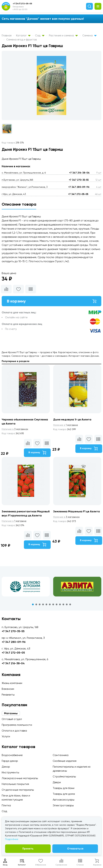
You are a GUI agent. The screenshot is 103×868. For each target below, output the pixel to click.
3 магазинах (15, 429)
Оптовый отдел (12, 719)
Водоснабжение (12, 755)
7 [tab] (53, 604)
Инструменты (10, 772)
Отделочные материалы (18, 790)
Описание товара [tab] (19, 204)
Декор (6, 767)
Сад (40, 35)
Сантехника (61, 755)
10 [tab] (63, 604)
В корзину (52, 301)
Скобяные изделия (65, 761)
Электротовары (63, 805)
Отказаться (75, 849)
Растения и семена (63, 35)
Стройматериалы (64, 776)
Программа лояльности (17, 725)
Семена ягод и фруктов (21, 40)
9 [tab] (60, 604)
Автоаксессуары (64, 800)
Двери (57, 782)
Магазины (11, 713)
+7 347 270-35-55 (79, 180)
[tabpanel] (26, 587)
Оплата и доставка (14, 731)
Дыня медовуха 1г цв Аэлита (72, 419)
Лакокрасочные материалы (20, 778)
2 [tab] (36, 604)
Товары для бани (64, 788)
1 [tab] (33, 604)
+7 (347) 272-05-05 (22, 4)
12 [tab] (70, 604)
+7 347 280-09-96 (79, 187)
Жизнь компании (12, 683)
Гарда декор (10, 761)
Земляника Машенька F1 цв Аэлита (76, 511)
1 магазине (66, 425)
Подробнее (12, 839)
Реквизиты (8, 695)
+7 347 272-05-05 (78, 194)
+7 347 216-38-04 (79, 173)
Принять (28, 849)
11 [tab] (67, 604)
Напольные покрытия (15, 784)
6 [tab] (50, 604)
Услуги (6, 736)
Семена (89, 35)
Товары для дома (64, 794)
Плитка (6, 805)
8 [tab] (57, 604)
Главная (7, 35)
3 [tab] (40, 604)
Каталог (23, 35)
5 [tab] (46, 604)
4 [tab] (43, 604)
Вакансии (8, 689)
